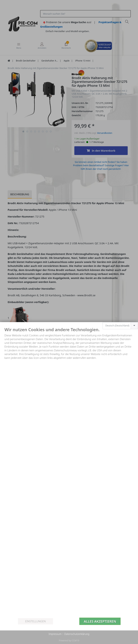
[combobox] (120, 326)
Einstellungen (35, 621)
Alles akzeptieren (100, 621)
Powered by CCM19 (69, 640)
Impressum (55, 634)
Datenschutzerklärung (77, 634)
